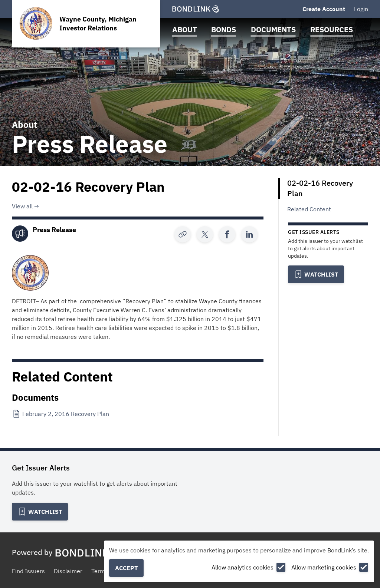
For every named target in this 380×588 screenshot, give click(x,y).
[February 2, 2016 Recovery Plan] (61, 414)
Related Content (309, 209)
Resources (332, 29)
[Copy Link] (183, 234)
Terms (100, 571)
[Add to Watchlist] (316, 274)
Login (361, 9)
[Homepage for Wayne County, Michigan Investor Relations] (86, 24)
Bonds (224, 29)
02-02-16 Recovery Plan (320, 188)
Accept (126, 568)
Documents (273, 29)
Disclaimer (68, 571)
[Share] (205, 234)
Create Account (324, 9)
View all (22, 206)
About (185, 29)
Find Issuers (28, 571)
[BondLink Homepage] (196, 9)
